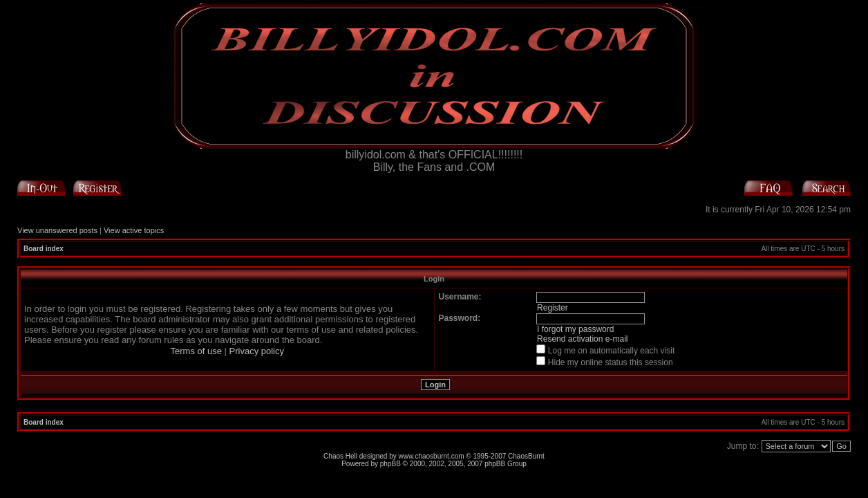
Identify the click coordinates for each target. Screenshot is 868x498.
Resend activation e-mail (582, 339)
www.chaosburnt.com (432, 456)
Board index (44, 249)
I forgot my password (575, 329)
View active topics (134, 230)
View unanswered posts (57, 230)
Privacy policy (257, 351)
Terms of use (196, 351)
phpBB (390, 464)
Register (553, 308)
